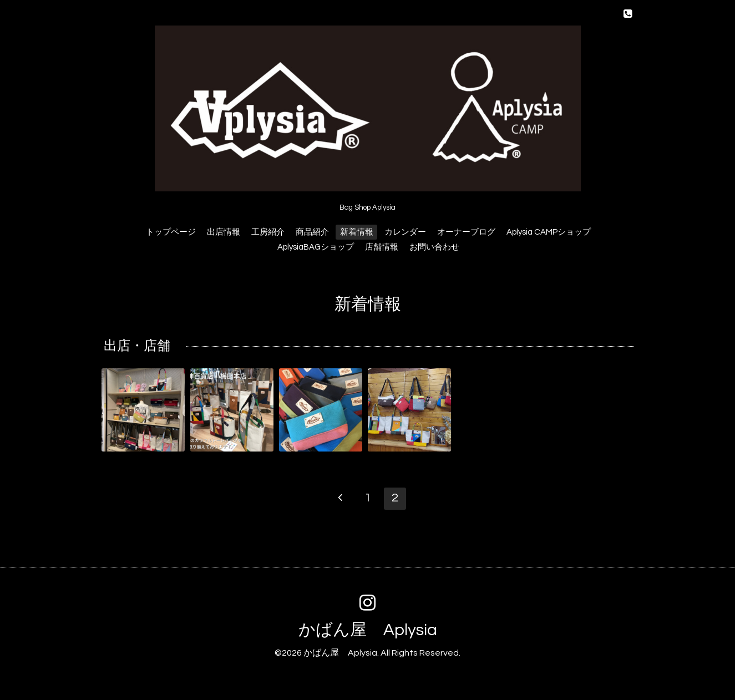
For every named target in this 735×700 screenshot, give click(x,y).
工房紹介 (268, 232)
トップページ (171, 232)
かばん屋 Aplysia (368, 630)
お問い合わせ (434, 247)
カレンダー (405, 232)
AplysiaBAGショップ (316, 247)
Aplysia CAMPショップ (549, 232)
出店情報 (224, 232)
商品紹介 (312, 232)
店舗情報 (382, 247)
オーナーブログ (466, 232)
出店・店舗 (137, 346)
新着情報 (357, 232)
